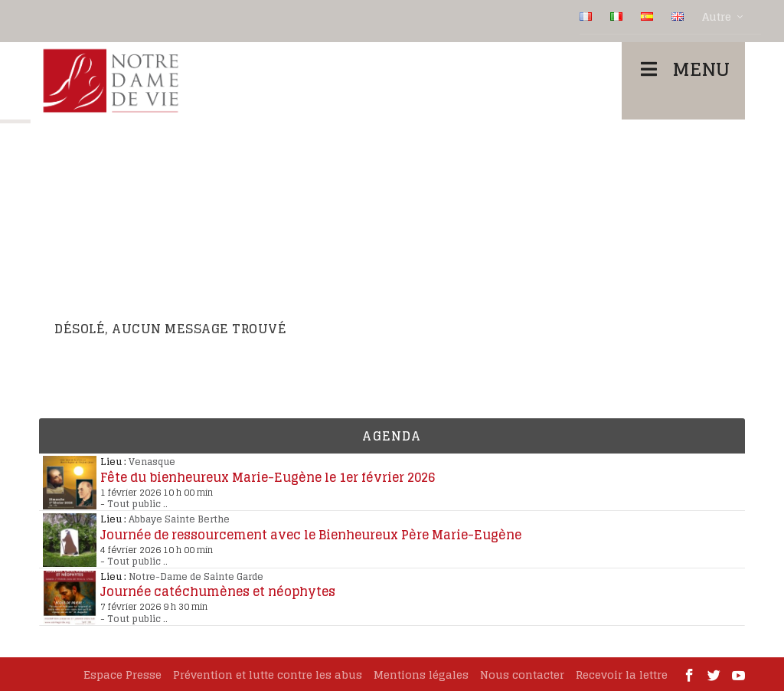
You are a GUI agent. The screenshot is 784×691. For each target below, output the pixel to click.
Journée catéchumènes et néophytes (218, 591)
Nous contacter (522, 675)
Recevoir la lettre (622, 675)
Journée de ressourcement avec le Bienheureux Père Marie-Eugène (311, 535)
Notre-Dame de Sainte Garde (196, 576)
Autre (717, 17)
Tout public (134, 504)
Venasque (152, 462)
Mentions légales (421, 675)
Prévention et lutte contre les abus (268, 675)
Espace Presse (122, 675)
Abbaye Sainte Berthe (179, 519)
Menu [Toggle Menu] (683, 69)
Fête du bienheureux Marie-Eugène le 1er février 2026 (268, 477)
